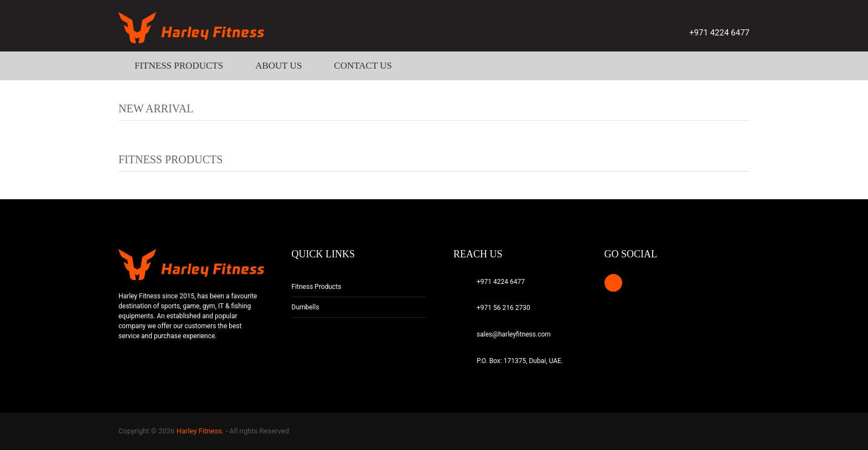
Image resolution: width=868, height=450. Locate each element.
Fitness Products (179, 66)
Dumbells (306, 307)
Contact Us (363, 66)
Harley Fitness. (200, 431)
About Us (278, 66)
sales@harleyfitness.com (514, 334)
